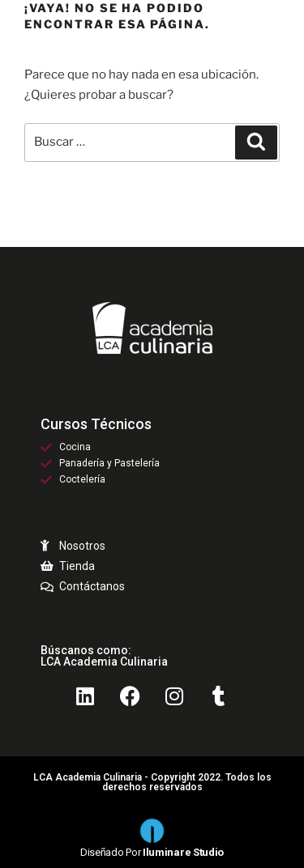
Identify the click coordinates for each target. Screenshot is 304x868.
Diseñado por (152, 852)
